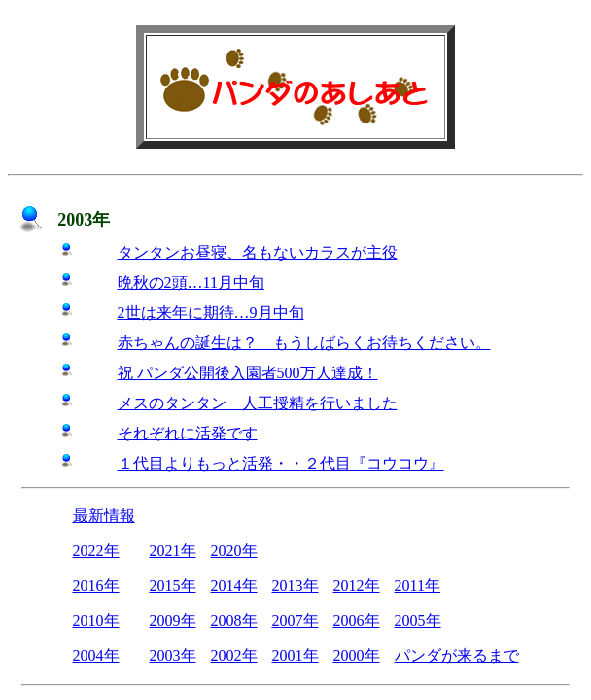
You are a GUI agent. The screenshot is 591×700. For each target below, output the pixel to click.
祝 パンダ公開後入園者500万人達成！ (248, 373)
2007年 (295, 621)
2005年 (418, 621)
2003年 (173, 656)
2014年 (234, 586)
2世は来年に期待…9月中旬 (211, 313)
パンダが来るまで (457, 656)
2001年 (295, 656)
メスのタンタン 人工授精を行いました (258, 403)
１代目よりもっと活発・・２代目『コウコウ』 (281, 463)
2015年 (173, 586)
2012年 (357, 586)
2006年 (357, 621)
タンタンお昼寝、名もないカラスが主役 (258, 252)
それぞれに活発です (188, 433)
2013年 (295, 586)
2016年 (96, 586)
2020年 (234, 551)
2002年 (234, 656)
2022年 (96, 551)
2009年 (173, 621)
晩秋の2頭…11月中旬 (191, 282)
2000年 (357, 656)
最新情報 (104, 516)
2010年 (96, 621)
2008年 (234, 621)
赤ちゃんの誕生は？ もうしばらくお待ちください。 (304, 343)
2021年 (173, 551)
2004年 (96, 656)
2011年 (417, 586)
